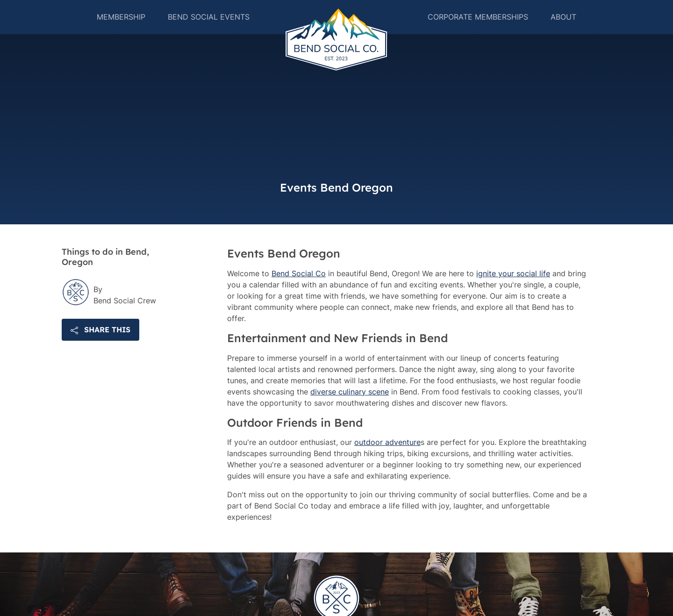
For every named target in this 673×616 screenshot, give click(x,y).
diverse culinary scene (350, 414)
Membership (118, 28)
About (566, 28)
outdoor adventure (387, 465)
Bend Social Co (299, 295)
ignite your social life (513, 295)
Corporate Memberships (481, 28)
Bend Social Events (206, 28)
